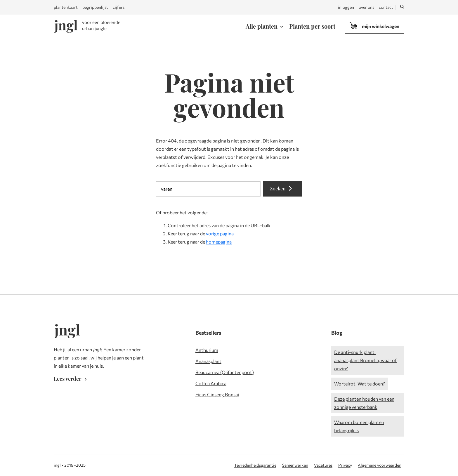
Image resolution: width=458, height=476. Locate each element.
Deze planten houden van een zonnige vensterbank (364, 403)
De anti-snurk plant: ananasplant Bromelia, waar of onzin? (365, 360)
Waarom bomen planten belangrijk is (359, 426)
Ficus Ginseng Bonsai (217, 394)
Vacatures (323, 465)
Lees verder (71, 379)
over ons (366, 7)
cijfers (119, 7)
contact (386, 7)
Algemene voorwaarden (380, 465)
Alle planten (262, 26)
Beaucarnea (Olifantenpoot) (225, 372)
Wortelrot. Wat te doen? (360, 384)
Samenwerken (295, 465)
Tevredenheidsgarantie (255, 465)
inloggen (346, 7)
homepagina (219, 242)
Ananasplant (208, 361)
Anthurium (207, 350)
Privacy (345, 465)
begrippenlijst (95, 7)
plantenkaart (66, 7)
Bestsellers (208, 333)
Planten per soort (312, 26)
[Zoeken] (402, 7)
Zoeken (282, 189)
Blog (337, 333)
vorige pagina (220, 233)
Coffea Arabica (211, 383)
